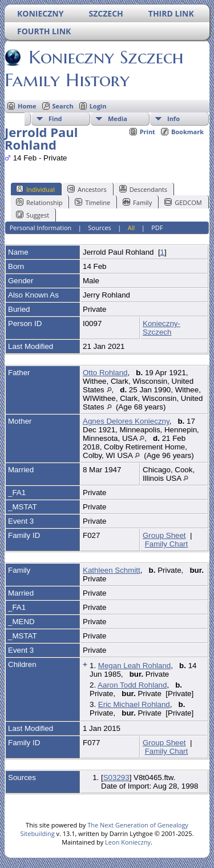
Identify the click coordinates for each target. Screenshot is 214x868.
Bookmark (187, 132)
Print (148, 132)
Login (98, 106)
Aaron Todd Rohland (132, 685)
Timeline (92, 202)
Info (173, 118)
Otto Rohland (105, 373)
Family (137, 202)
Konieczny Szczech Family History (94, 69)
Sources (100, 228)
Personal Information (41, 228)
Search (63, 106)
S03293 (116, 777)
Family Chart (167, 544)
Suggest (33, 215)
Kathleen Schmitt (112, 570)
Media (118, 118)
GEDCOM (183, 202)
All (132, 228)
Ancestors (87, 189)
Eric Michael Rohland (134, 704)
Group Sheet (164, 535)
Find (55, 118)
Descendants (143, 189)
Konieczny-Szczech (161, 328)
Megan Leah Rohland (134, 666)
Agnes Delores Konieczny (126, 421)
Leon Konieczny (128, 842)
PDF (157, 228)
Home (27, 106)
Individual (35, 189)
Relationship (39, 202)
